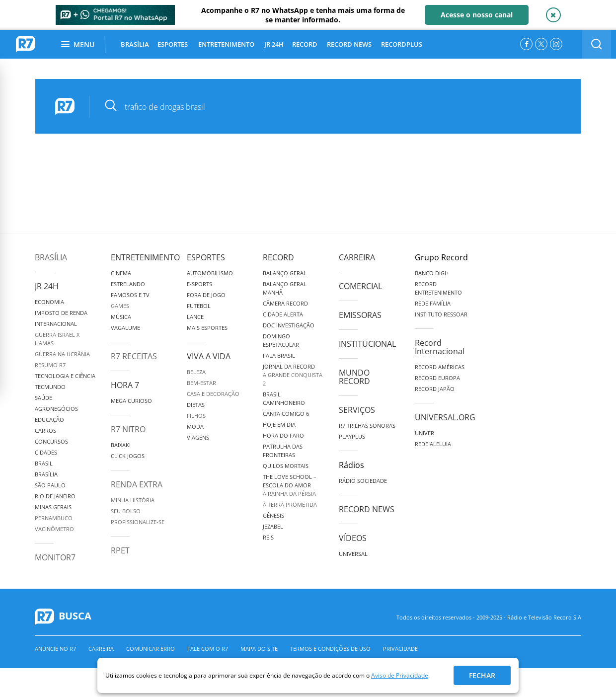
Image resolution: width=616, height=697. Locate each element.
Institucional (367, 344)
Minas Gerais (53, 507)
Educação (49, 420)
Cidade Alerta (283, 314)
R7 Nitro (128, 429)
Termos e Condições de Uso (330, 649)
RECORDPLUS (402, 44)
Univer (424, 433)
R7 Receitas (134, 356)
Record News (367, 509)
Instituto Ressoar (441, 314)
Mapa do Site (259, 649)
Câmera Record (285, 303)
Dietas (196, 405)
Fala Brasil (279, 355)
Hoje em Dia (279, 425)
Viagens (198, 437)
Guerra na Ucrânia (62, 354)
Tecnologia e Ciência (65, 376)
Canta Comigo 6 (286, 414)
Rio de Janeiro (55, 496)
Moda (195, 426)
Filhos (196, 416)
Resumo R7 (50, 365)
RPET (120, 550)
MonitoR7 (55, 557)
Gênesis (273, 515)
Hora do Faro (283, 435)
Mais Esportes (207, 328)
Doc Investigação (289, 325)
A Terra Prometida (290, 504)
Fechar (482, 675)
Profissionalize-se (138, 522)
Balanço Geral (285, 273)
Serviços (357, 410)
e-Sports (199, 284)
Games (120, 306)
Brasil (44, 463)
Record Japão (435, 389)
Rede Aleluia (433, 444)
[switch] (597, 44)
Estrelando (128, 284)
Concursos (51, 441)
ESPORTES (173, 44)
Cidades (46, 452)
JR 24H (274, 44)
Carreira (357, 257)
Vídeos (353, 538)
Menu (78, 44)
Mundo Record (354, 377)
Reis (268, 537)
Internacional (56, 324)
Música (121, 317)
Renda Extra (137, 484)
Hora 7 (125, 385)
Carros (45, 430)
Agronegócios (56, 409)
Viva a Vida (209, 356)
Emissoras (360, 315)
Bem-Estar (201, 383)
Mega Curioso (131, 401)
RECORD (305, 44)
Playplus (352, 436)
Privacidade (400, 649)
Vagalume (125, 328)
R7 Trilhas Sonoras (367, 426)
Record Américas (440, 367)
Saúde (43, 398)
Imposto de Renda (61, 313)
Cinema (121, 273)
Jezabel (273, 526)
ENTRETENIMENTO (226, 44)
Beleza (196, 372)
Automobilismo (210, 273)
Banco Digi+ (432, 273)
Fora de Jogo (206, 295)
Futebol (199, 306)
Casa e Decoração (213, 394)
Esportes (206, 257)
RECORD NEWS (349, 44)
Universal (353, 554)
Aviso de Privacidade (400, 675)
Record (278, 257)
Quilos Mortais (286, 466)
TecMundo (50, 387)
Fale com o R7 (208, 649)
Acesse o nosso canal (477, 15)
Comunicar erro (151, 649)
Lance (195, 317)
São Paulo (50, 485)
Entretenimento (145, 257)
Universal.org (445, 417)
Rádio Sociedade (363, 481)
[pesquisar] (328, 107)
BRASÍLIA (135, 44)
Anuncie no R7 (55, 649)
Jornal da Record (289, 366)
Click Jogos (128, 456)
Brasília (51, 257)
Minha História (133, 500)
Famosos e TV (130, 295)
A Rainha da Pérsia (289, 494)
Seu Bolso (126, 511)
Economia (49, 302)
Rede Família (433, 303)
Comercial (360, 286)
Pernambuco (54, 518)
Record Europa (437, 378)
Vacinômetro (54, 529)
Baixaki (121, 445)
